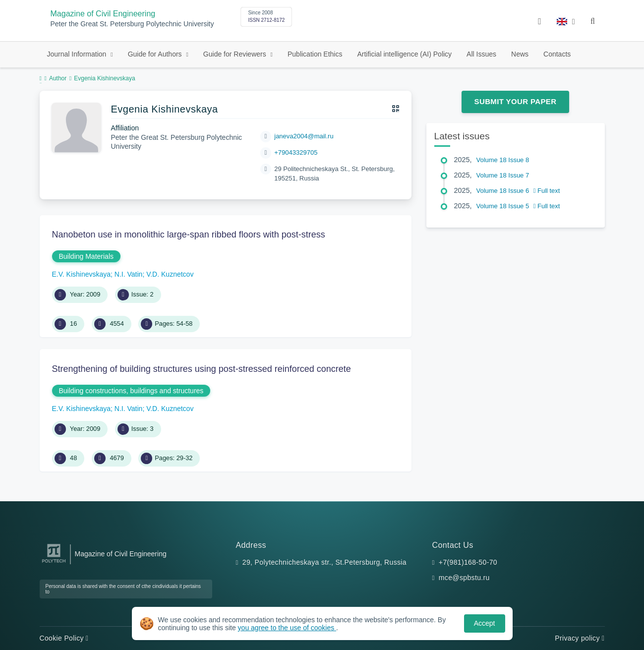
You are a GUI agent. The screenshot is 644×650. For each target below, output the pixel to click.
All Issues (481, 54)
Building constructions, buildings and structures (131, 391)
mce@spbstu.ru (464, 578)
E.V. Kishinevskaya (82, 274)
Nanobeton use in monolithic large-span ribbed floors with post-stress (189, 235)
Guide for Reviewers (236, 54)
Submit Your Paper (516, 101)
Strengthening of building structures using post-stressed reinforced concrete (202, 369)
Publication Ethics (315, 54)
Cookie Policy (64, 638)
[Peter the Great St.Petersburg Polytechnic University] (54, 563)
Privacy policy (580, 638)
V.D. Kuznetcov (170, 274)
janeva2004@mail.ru (304, 136)
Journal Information (78, 54)
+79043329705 (296, 152)
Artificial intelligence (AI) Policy (404, 54)
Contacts (557, 54)
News (520, 54)
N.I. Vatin (129, 274)
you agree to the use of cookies (287, 628)
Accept (485, 623)
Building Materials (87, 256)
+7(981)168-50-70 (468, 562)
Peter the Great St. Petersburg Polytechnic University (132, 24)
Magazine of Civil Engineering (103, 14)
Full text (547, 191)
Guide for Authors (156, 54)
